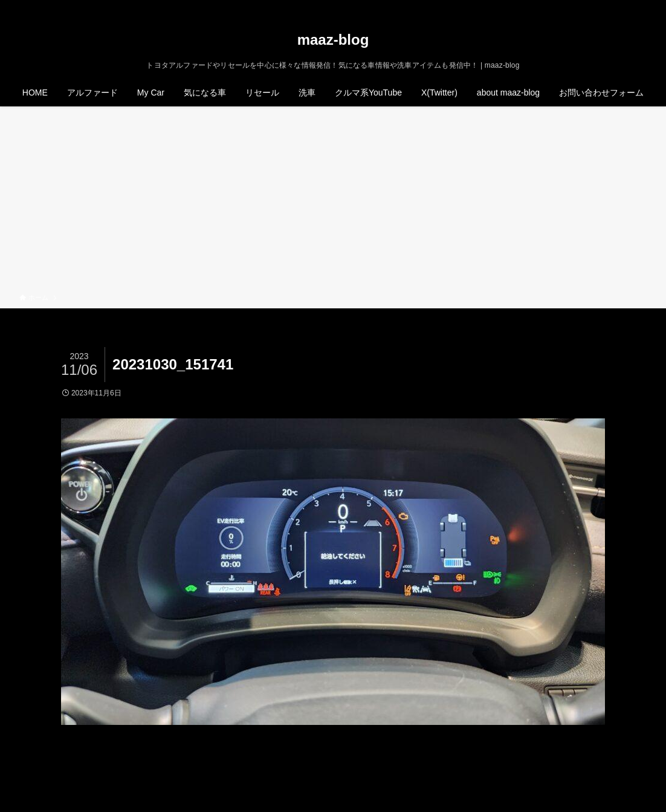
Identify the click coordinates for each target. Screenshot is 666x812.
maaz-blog (333, 40)
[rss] (623, 7)
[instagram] (607, 7)
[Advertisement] (333, 202)
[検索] (639, 7)
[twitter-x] (592, 7)
